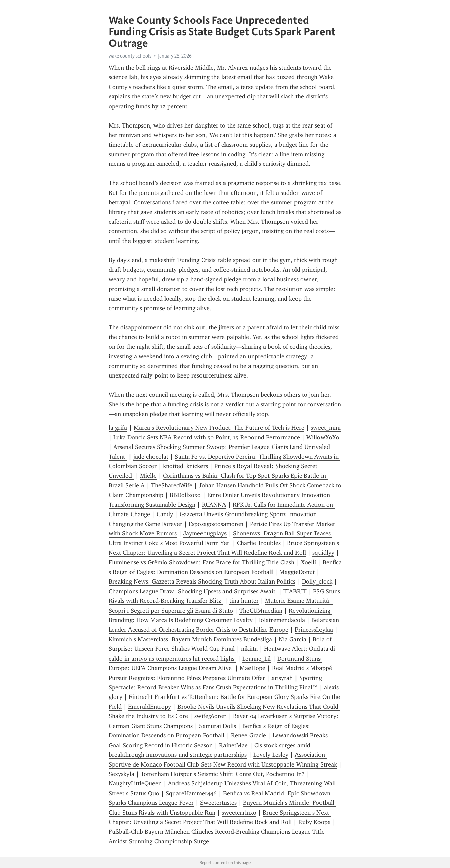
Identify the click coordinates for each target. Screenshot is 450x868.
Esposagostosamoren (216, 524)
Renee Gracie (248, 735)
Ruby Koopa (314, 822)
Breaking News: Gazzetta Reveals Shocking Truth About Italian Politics (202, 581)
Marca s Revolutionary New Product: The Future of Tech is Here (219, 428)
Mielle (148, 476)
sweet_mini (326, 428)
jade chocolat (151, 457)
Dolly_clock (317, 581)
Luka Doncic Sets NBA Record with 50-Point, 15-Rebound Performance (207, 437)
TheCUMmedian (261, 611)
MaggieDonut (297, 572)
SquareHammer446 (191, 793)
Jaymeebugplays (205, 533)
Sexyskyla (121, 774)
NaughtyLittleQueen (135, 783)
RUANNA (214, 505)
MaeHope (253, 668)
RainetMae (233, 745)
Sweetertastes (218, 803)
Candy (165, 514)
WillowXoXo (323, 437)
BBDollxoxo (185, 495)
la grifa (118, 428)
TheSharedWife (172, 485)
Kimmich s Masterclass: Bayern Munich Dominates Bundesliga (190, 639)
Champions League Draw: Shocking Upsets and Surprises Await (193, 591)
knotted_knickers (185, 466)
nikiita (249, 649)
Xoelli (309, 562)
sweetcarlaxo (239, 813)
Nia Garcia (292, 639)
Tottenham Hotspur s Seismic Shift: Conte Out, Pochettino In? (223, 774)
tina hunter (244, 601)
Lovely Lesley (271, 755)
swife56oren (210, 716)
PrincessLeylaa (314, 630)
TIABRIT (295, 591)
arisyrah (282, 678)
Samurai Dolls (218, 726)
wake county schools (130, 56)
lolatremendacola (282, 620)
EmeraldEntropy (150, 707)
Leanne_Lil (257, 659)
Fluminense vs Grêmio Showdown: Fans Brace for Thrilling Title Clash (202, 562)
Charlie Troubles (259, 543)
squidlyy (323, 553)
